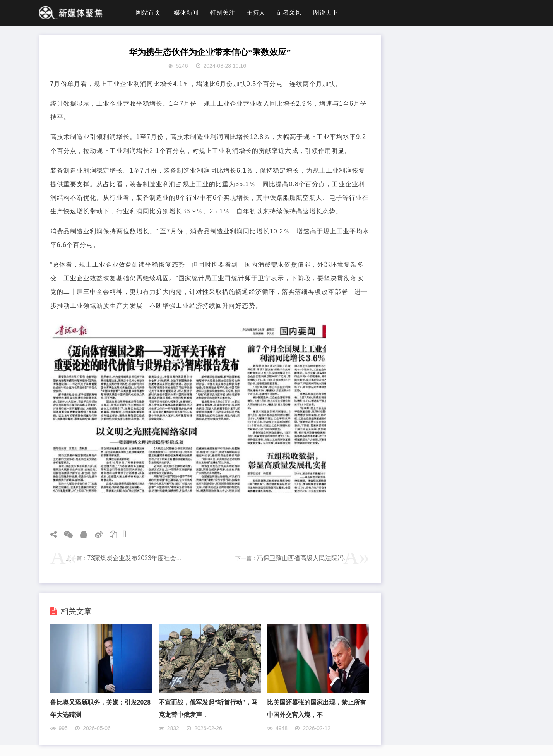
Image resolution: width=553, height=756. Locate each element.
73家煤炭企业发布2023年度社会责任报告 (144, 558)
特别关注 (223, 13)
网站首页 (148, 13)
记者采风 (289, 13)
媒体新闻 (186, 13)
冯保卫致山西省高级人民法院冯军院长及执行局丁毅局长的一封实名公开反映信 (365, 558)
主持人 (256, 13)
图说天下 (325, 13)
